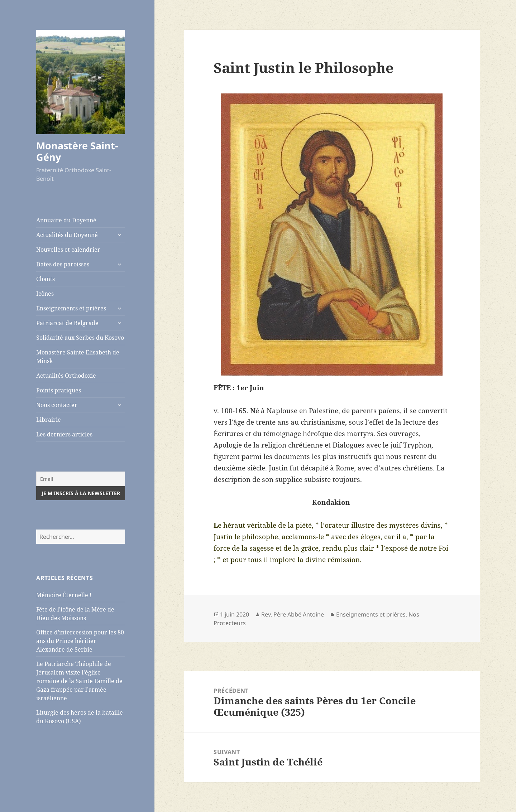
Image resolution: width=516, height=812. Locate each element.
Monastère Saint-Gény (77, 151)
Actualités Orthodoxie (66, 376)
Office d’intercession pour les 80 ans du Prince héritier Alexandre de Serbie (80, 641)
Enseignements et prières (71, 308)
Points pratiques (59, 390)
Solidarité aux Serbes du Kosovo (80, 338)
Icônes (45, 294)
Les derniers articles (64, 434)
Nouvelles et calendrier (68, 250)
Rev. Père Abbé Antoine (293, 614)
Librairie (49, 420)
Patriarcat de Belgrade (67, 323)
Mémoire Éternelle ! (64, 595)
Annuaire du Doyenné (66, 220)
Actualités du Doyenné (67, 235)
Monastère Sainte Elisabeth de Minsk (78, 357)
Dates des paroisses (63, 264)
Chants (46, 279)
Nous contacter (57, 405)
